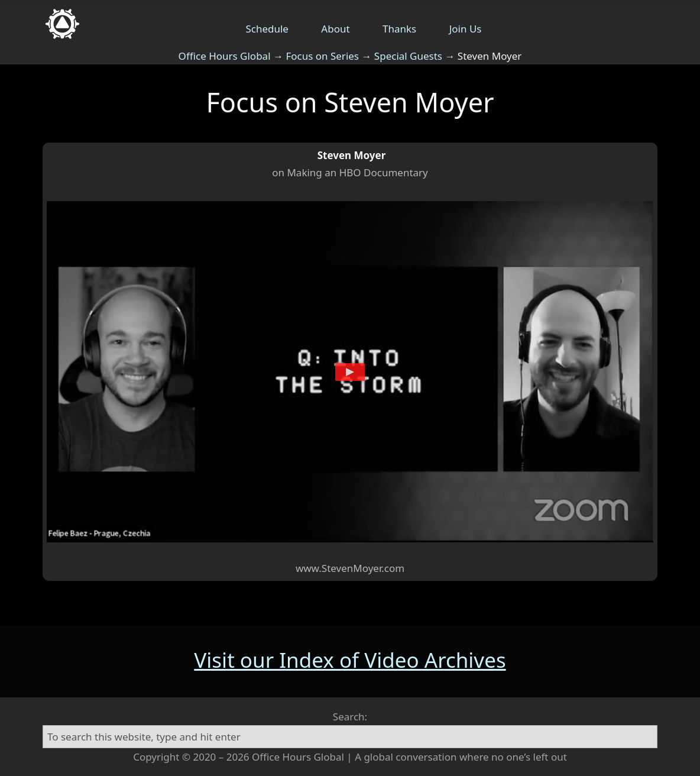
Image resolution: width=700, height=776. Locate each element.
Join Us (466, 29)
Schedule (267, 29)
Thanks (399, 29)
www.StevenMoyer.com (350, 568)
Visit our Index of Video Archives (350, 660)
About (335, 29)
